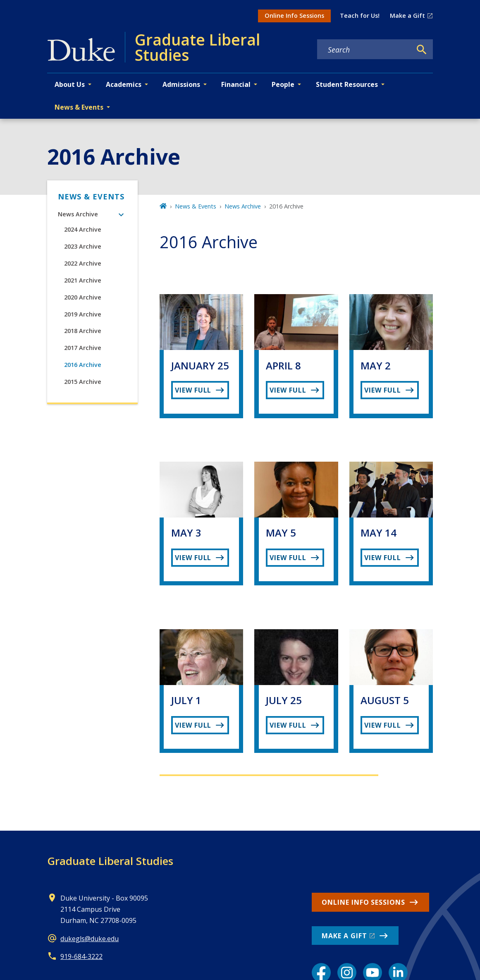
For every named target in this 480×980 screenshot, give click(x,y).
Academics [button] (124, 84)
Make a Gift (407, 16)
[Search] (422, 50)
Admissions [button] (181, 84)
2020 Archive (83, 297)
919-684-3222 (81, 956)
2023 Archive (83, 246)
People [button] (283, 84)
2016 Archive (83, 365)
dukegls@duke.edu (90, 939)
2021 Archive (83, 280)
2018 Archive (83, 331)
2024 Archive (83, 229)
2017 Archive (83, 348)
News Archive (78, 214)
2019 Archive (83, 314)
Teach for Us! (360, 16)
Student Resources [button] (347, 84)
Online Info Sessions (294, 16)
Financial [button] (236, 84)
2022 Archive (83, 263)
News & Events (91, 196)
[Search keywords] (364, 50)
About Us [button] (70, 84)
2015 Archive (83, 382)
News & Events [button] (79, 107)
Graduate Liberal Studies (110, 861)
